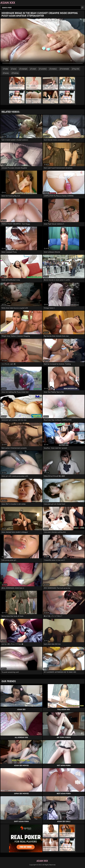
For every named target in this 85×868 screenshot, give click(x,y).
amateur (54, 69)
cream (34, 69)
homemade (65, 69)
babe (6, 69)
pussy (7, 73)
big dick (76, 69)
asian (15, 69)
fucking (16, 73)
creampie (24, 69)
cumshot (44, 69)
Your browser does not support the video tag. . (42, 42)
